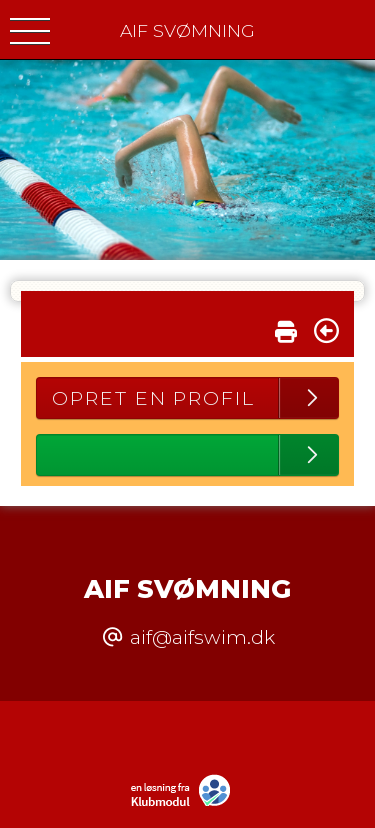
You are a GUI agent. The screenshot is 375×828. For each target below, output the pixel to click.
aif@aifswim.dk (202, 637)
